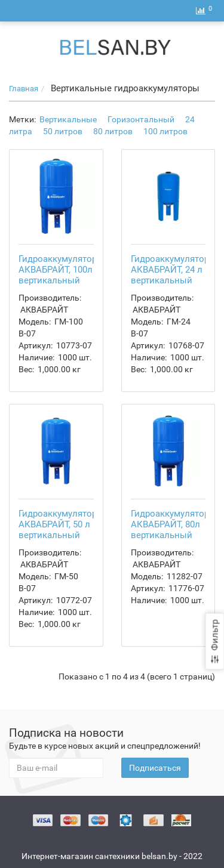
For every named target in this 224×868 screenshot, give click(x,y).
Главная (24, 89)
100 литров (165, 131)
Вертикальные (68, 119)
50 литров (63, 131)
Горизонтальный (141, 119)
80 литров (113, 131)
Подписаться (155, 768)
